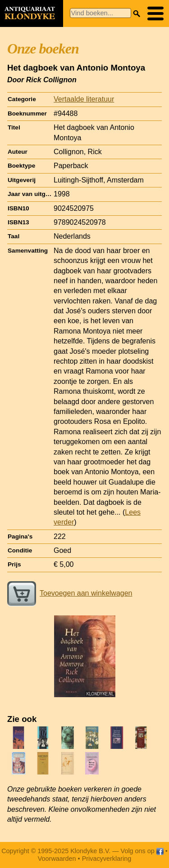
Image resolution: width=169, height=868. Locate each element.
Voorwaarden (57, 859)
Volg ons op (142, 851)
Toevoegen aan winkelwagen (70, 593)
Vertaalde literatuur (84, 99)
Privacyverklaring (107, 859)
